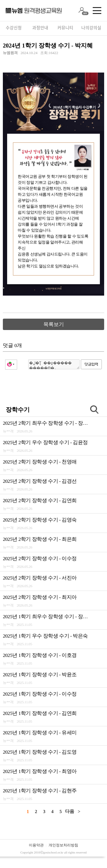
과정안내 (40, 28)
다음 (70, 811)
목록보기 (54, 324)
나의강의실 (91, 28)
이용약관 (36, 845)
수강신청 (14, 28)
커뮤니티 (65, 28)
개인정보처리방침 (63, 845)
